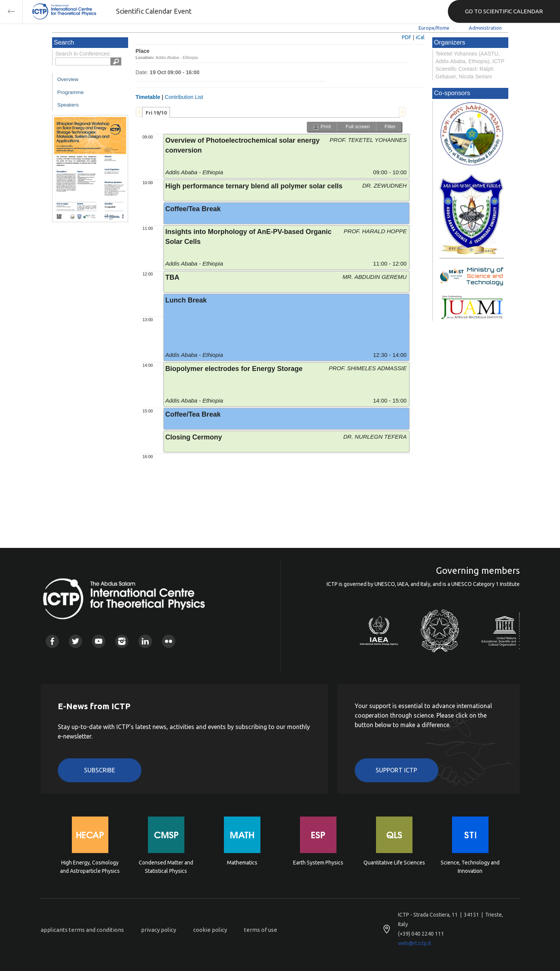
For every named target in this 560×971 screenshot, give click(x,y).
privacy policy (159, 930)
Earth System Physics (318, 863)
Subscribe (100, 770)
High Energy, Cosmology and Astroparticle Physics (90, 867)
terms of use (261, 930)
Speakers (68, 105)
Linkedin (145, 641)
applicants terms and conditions (82, 930)
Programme (71, 92)
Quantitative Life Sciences (394, 863)
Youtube (99, 641)
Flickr (169, 641)
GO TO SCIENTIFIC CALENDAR (504, 11)
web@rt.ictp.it (415, 943)
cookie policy (210, 930)
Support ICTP (396, 770)
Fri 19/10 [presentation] (156, 113)
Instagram (122, 641)
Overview (68, 79)
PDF (407, 37)
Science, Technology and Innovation (470, 867)
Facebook (52, 641)
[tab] (156, 112)
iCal (420, 37)
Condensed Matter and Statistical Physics (166, 867)
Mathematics (242, 863)
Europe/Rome (434, 28)
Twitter (75, 641)
